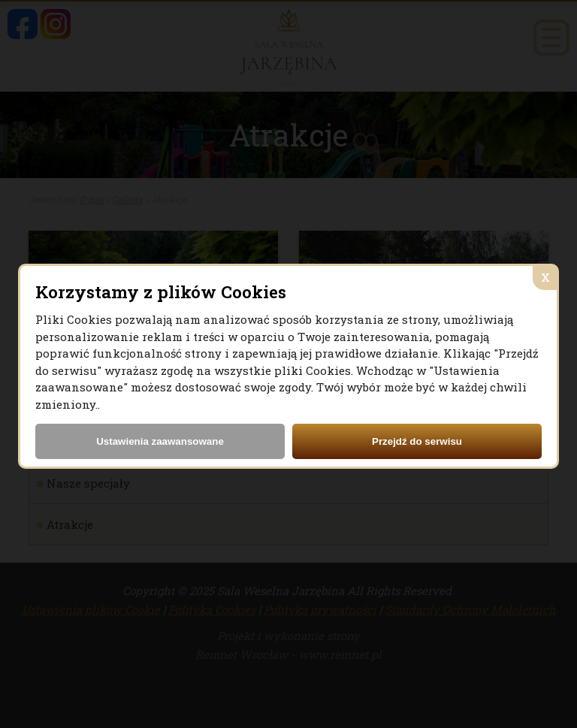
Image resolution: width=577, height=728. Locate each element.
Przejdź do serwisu (417, 441)
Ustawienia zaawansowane (160, 441)
